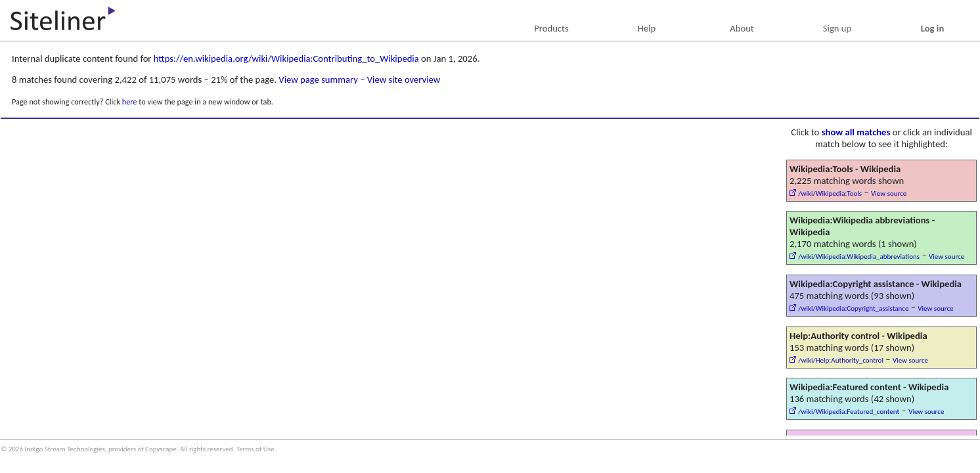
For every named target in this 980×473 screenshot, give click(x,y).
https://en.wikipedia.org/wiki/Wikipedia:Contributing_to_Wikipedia (286, 58)
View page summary (318, 79)
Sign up (837, 28)
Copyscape (161, 449)
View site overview (404, 79)
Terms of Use (256, 449)
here (130, 101)
